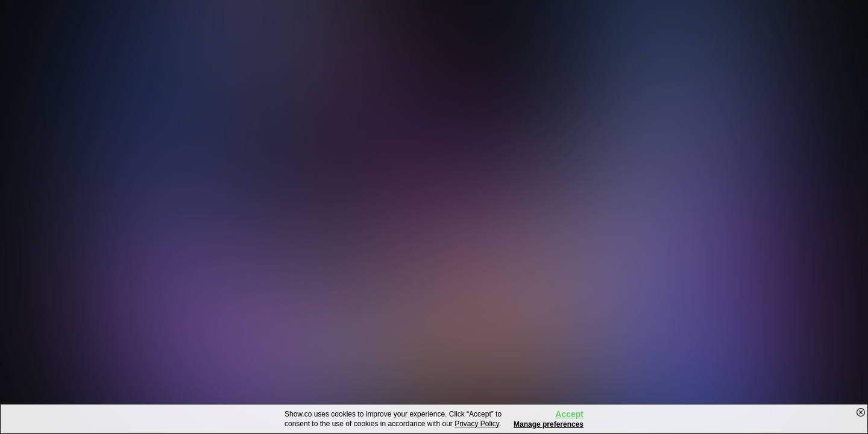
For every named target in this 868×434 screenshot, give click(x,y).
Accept (569, 414)
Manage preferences (549, 424)
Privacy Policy (477, 424)
